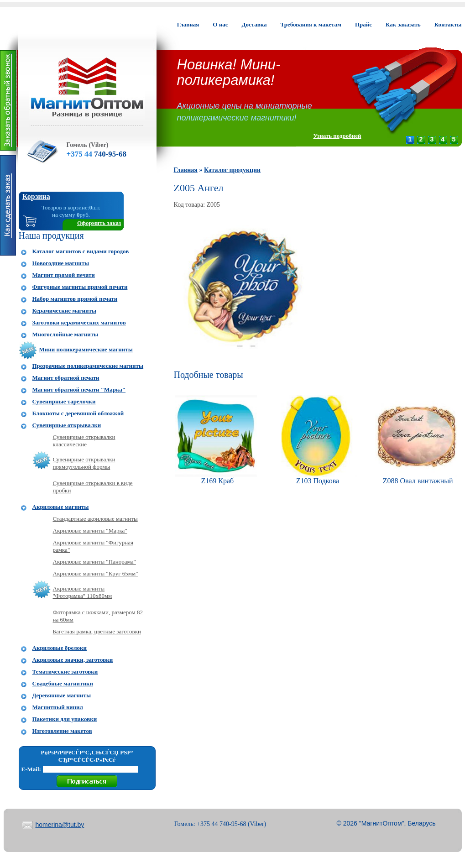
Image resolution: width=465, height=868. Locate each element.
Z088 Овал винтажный (418, 481)
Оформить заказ (99, 223)
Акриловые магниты (61, 507)
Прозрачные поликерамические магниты (88, 366)
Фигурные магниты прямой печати (80, 287)
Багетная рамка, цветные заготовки (97, 631)
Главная (188, 24)
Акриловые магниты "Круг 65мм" (96, 573)
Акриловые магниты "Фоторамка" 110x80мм (83, 592)
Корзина (36, 196)
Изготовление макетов (62, 731)
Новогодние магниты (61, 263)
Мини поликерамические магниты (86, 349)
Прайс (363, 24)
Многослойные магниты (65, 334)
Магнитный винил (58, 707)
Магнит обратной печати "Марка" (79, 390)
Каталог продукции (232, 170)
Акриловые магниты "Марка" (90, 531)
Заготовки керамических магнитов (79, 322)
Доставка (254, 24)
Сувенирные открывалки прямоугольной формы (84, 463)
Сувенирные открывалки (67, 425)
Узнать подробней (337, 136)
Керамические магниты (65, 311)
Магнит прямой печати (64, 275)
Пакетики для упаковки (65, 719)
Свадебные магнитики (63, 683)
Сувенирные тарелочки (64, 401)
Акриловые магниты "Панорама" (94, 562)
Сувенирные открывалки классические (84, 441)
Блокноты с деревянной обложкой (78, 413)
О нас (220, 24)
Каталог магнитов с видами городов (81, 251)
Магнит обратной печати (66, 378)
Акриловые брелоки (60, 648)
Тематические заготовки (65, 672)
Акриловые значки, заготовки (73, 660)
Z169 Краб (217, 481)
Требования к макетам (311, 24)
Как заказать (403, 24)
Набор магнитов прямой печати (75, 299)
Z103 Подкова (318, 481)
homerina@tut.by (60, 825)
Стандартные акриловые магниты (95, 519)
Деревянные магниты (62, 695)
